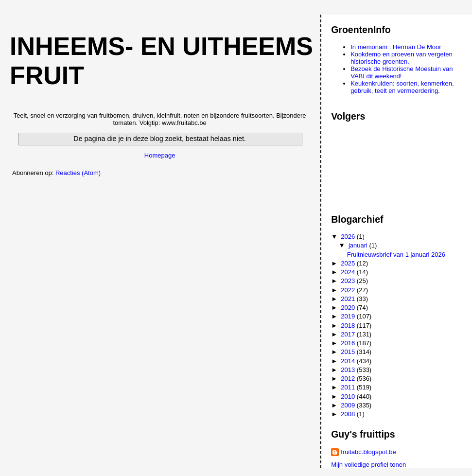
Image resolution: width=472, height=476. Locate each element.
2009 (349, 405)
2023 (349, 281)
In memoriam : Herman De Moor (396, 47)
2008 (349, 414)
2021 (349, 299)
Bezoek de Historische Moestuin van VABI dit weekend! (402, 72)
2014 (349, 361)
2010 (349, 397)
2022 (349, 290)
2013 (349, 370)
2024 (349, 272)
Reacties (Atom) (78, 173)
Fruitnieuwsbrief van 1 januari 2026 (396, 255)
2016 (349, 343)
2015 (349, 352)
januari (359, 245)
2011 (349, 387)
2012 (349, 379)
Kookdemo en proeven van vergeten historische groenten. (402, 58)
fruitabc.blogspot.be (368, 452)
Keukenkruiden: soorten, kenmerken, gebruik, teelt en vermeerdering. (402, 87)
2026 (349, 237)
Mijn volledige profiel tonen (368, 465)
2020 (349, 308)
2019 (349, 316)
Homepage (160, 155)
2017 (349, 334)
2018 (349, 326)
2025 (349, 263)
